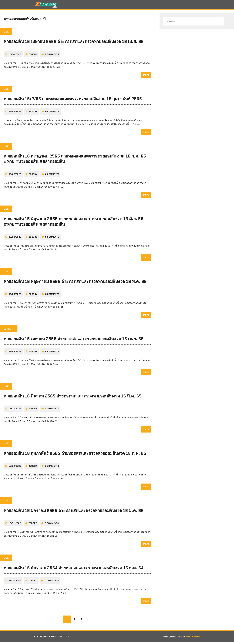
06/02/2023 (15, 113)
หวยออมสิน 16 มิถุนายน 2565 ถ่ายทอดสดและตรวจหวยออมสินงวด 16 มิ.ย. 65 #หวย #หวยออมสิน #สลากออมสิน (74, 223)
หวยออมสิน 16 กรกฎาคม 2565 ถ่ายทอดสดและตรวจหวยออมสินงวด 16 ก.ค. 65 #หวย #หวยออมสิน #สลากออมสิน (75, 160)
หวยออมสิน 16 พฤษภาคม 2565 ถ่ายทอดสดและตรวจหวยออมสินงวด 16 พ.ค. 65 (75, 283)
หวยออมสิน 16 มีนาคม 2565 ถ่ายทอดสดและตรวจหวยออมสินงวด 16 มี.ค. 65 (73, 398)
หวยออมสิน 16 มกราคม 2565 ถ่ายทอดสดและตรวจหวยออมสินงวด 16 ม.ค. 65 (74, 512)
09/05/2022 (15, 296)
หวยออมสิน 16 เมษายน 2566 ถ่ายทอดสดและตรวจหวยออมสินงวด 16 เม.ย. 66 (74, 43)
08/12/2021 (15, 582)
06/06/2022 (15, 239)
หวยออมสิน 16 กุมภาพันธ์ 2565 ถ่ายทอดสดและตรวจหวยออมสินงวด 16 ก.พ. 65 (75, 455)
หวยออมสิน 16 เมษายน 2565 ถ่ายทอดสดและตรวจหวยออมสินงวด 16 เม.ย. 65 (74, 340)
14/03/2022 (15, 410)
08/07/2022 (15, 176)
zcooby (33, 56)
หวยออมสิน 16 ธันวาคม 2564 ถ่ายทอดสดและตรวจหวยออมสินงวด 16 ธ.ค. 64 (74, 569)
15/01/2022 (15, 525)
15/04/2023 (15, 56)
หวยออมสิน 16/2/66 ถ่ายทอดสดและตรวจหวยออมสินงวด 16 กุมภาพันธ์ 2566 (73, 101)
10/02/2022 (15, 468)
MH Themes (193, 638)
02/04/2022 (15, 353)
